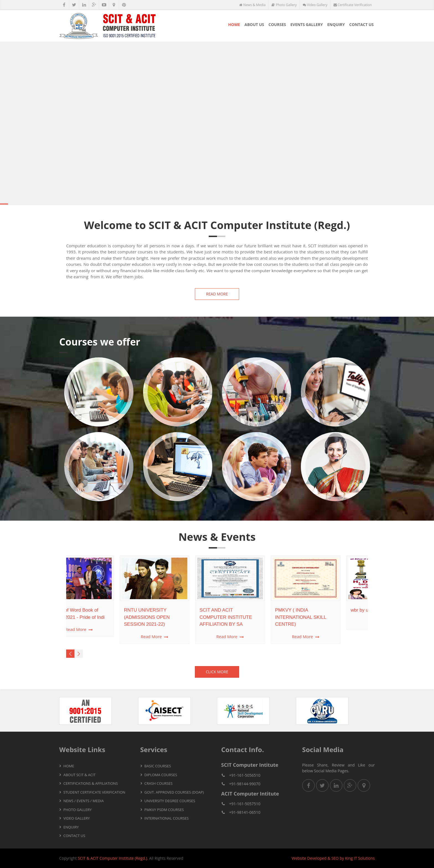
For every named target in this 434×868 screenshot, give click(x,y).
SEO (335, 858)
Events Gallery (307, 24)
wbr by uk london (321, 610)
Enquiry (336, 24)
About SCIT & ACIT (79, 775)
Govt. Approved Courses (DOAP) (174, 792)
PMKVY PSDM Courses (164, 810)
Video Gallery (315, 5)
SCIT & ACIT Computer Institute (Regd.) (112, 858)
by (342, 858)
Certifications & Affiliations (91, 783)
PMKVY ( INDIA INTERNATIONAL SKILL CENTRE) (253, 617)
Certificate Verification (353, 5)
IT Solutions (364, 858)
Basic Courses (158, 766)
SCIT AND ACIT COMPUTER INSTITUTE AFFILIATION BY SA (178, 617)
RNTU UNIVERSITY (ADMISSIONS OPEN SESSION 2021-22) (99, 617)
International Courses (167, 818)
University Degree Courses (170, 801)
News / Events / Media (84, 801)
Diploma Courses (161, 775)
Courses (277, 24)
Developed (317, 858)
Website (299, 858)
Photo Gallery (284, 5)
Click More (217, 672)
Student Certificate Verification (94, 792)
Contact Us (361, 24)
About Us (254, 24)
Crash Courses (159, 783)
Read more (217, 294)
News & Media (252, 5)
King (349, 858)
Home (234, 24)
